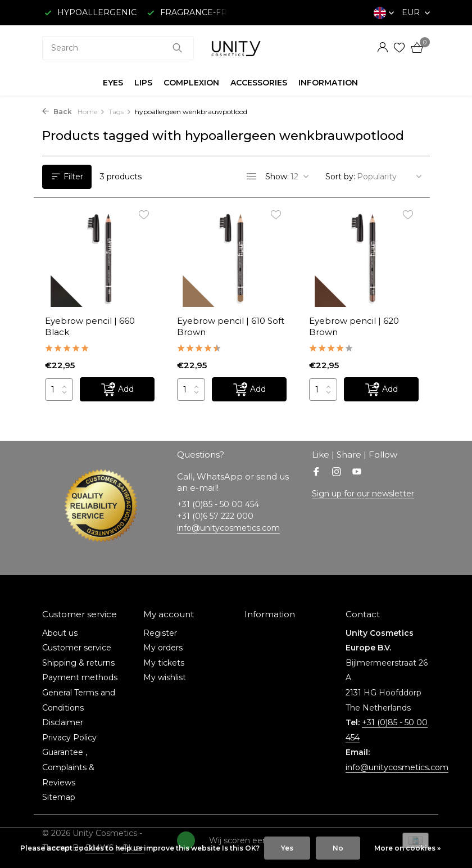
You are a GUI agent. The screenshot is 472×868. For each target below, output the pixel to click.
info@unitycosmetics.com (228, 528)
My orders (163, 648)
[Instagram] (337, 473)
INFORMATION (328, 83)
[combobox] (118, 48)
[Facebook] (316, 473)
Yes (287, 848)
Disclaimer (63, 722)
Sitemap (59, 797)
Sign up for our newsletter (363, 494)
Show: (277, 177)
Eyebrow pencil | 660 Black (90, 326)
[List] (252, 177)
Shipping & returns (78, 663)
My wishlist (165, 677)
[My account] (382, 48)
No (338, 848)
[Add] (117, 389)
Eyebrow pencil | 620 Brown (354, 326)
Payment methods (80, 677)
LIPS (143, 83)
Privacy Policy (69, 738)
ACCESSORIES (259, 83)
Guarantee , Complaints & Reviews (68, 767)
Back (57, 112)
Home (91, 112)
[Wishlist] (399, 48)
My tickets (164, 663)
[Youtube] (357, 473)
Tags (120, 112)
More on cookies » (407, 848)
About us (60, 633)
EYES (113, 83)
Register (160, 633)
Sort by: (340, 177)
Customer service (77, 648)
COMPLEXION (191, 83)
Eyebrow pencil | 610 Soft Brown (231, 326)
